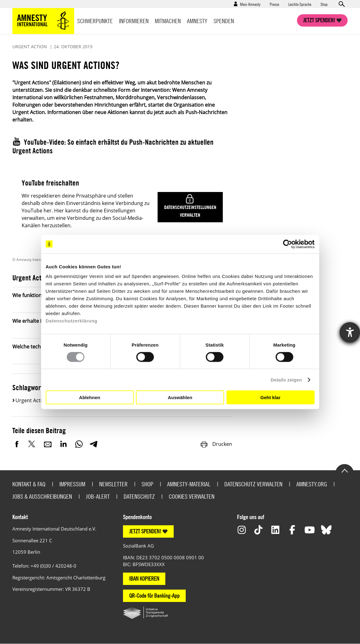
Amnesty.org (312, 484)
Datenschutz (139, 496)
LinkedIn (63, 444)
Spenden (224, 21)
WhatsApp (79, 444)
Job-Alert (98, 496)
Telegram (93, 444)
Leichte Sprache (300, 4)
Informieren (134, 21)
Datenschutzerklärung (72, 321)
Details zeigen (286, 380)
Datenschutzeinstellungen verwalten (190, 211)
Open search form (341, 4)
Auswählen (180, 397)
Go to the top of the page (345, 470)
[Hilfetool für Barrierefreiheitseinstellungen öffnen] (350, 332)
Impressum (72, 484)
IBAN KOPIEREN (144, 579)
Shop (324, 4)
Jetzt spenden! (319, 20)
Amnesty (197, 21)
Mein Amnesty (250, 4)
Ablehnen (90, 397)
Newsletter (113, 484)
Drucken (216, 444)
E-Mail (48, 444)
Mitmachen (168, 21)
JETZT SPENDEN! (145, 531)
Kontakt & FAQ (29, 484)
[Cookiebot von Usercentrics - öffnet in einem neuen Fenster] (288, 244)
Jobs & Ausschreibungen (42, 496)
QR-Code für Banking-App (154, 596)
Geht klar (270, 397)
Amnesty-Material (189, 484)
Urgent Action (32, 400)
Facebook (17, 444)
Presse (274, 4)
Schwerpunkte (95, 21)
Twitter (32, 444)
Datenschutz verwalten (253, 484)
